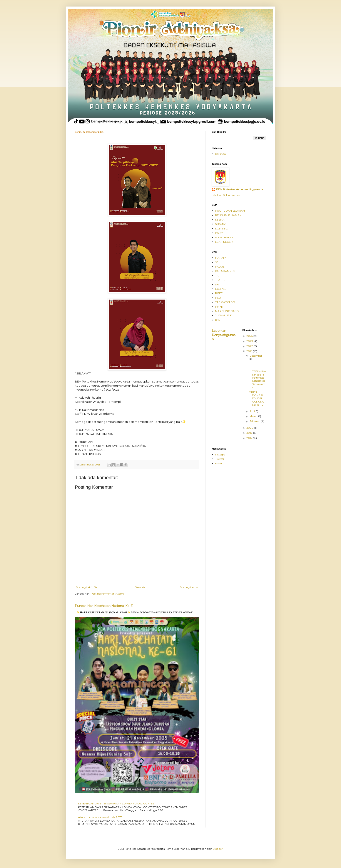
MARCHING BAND (227, 311)
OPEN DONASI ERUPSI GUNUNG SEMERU (257, 399)
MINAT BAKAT (224, 237)
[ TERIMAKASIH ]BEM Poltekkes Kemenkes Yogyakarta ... (257, 378)
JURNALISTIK (223, 315)
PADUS (220, 267)
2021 (250, 351)
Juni (252, 411)
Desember (256, 356)
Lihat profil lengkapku (226, 195)
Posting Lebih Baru (88, 587)
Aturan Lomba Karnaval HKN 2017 (100, 817)
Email (219, 463)
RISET (219, 293)
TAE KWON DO (225, 302)
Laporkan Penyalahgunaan (224, 335)
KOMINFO (222, 228)
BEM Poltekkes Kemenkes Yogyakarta (240, 189)
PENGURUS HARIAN (228, 215)
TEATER (220, 280)
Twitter (220, 459)
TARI (218, 276)
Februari (255, 421)
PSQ (218, 298)
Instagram (222, 454)
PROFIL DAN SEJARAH (230, 211)
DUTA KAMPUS (225, 271)
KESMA (220, 220)
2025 (250, 336)
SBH (218, 262)
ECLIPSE (221, 289)
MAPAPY (221, 258)
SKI (217, 284)
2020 (250, 428)
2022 (250, 346)
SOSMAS (221, 224)
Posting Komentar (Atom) (107, 594)
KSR (218, 320)
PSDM (219, 233)
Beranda (140, 587)
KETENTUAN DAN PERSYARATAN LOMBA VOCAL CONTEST (117, 803)
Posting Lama (189, 587)
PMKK (219, 307)
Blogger (218, 849)
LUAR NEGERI (224, 242)
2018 (250, 433)
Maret (253, 416)
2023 (250, 341)
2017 (250, 438)
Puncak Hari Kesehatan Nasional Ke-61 (104, 606)
